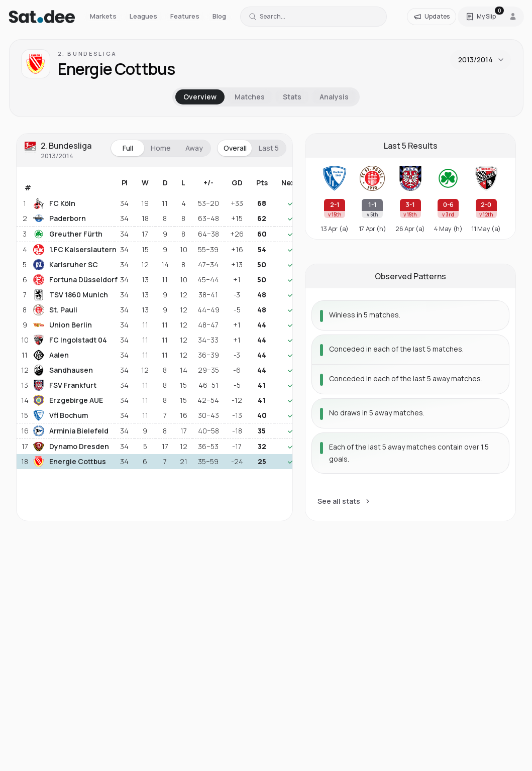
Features (185, 16)
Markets (103, 16)
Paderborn (60, 218)
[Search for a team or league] (313, 17)
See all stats (344, 501)
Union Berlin (63, 325)
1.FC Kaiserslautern (73, 250)
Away (194, 148)
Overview (200, 97)
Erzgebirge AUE (68, 400)
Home (161, 148)
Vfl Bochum (61, 415)
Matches (250, 97)
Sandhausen (63, 370)
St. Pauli (55, 310)
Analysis (334, 97)
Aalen (51, 355)
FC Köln (54, 203)
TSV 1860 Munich (71, 295)
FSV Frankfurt (65, 385)
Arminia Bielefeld (71, 431)
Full (128, 148)
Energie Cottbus (70, 462)
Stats (292, 97)
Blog (219, 16)
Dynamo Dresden (71, 447)
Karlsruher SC (66, 265)
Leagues (143, 16)
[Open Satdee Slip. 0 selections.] (481, 17)
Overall (235, 148)
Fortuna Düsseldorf (73, 280)
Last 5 (269, 148)
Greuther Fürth (68, 234)
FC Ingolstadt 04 (70, 340)
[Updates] (432, 17)
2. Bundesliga (87, 53)
